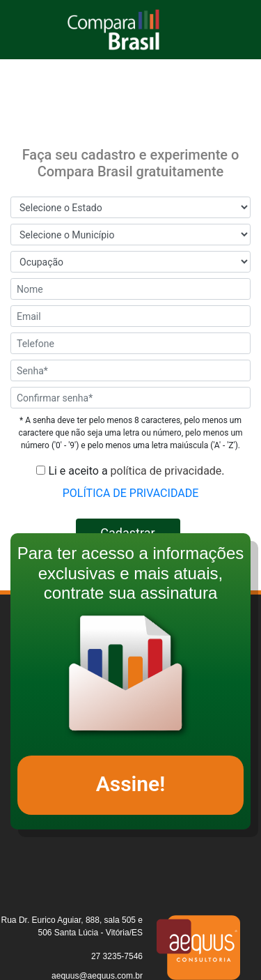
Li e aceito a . (130, 471)
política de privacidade (166, 471)
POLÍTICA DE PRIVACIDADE (131, 493)
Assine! (131, 784)
